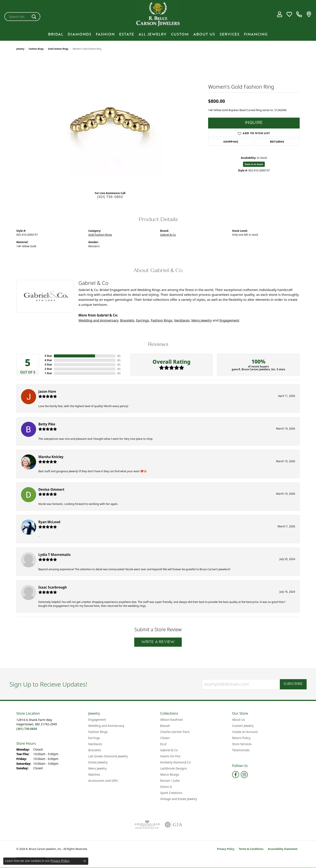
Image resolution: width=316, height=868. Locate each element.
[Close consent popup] (85, 861)
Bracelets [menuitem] (95, 750)
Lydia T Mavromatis (54, 555)
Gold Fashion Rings (58, 49)
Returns (277, 142)
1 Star (48, 373)
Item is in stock (254, 164)
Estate (127, 35)
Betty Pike (47, 424)
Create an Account (245, 732)
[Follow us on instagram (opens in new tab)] (244, 775)
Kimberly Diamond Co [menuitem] (175, 762)
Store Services (242, 744)
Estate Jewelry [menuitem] (98, 762)
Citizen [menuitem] (165, 738)
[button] (279, 14)
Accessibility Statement (283, 849)
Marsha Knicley (51, 457)
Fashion (105, 35)
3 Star (48, 365)
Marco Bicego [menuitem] (170, 774)
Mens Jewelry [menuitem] (97, 768)
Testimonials (241, 750)
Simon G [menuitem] (166, 787)
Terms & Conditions (251, 849)
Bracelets (127, 320)
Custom (180, 35)
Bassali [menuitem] (165, 726)
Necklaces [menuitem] (95, 744)
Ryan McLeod (49, 522)
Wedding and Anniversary (98, 320)
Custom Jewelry (243, 726)
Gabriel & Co (168, 235)
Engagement (229, 320)
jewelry (20, 49)
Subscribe (293, 684)
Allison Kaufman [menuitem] (172, 720)
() (119, 356)
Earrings (142, 320)
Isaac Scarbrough (53, 587)
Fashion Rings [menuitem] (98, 732)
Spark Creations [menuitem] (171, 793)
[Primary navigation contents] (158, 35)
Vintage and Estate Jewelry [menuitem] (179, 799)
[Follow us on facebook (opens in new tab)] (236, 775)
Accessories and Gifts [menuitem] (103, 781)
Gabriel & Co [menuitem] (169, 750)
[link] (299, 14)
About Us (204, 35)
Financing (256, 35)
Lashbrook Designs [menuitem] (173, 768)
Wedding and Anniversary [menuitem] (106, 726)
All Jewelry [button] (153, 35)
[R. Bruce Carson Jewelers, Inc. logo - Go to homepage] (158, 14)
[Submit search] (35, 17)
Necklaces (182, 320)
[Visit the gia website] (173, 825)
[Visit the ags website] (147, 825)
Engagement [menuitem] (97, 720)
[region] (110, 122)
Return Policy (241, 738)
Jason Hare (47, 391)
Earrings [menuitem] (94, 738)
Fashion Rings (36, 49)
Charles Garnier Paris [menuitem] (175, 732)
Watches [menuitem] (94, 774)
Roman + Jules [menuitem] (170, 781)
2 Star (48, 369)
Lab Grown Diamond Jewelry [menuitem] (108, 756)
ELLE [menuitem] (163, 744)
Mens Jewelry (202, 320)
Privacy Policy (226, 849)
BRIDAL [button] (56, 35)
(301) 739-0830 (110, 197)
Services (230, 35)
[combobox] (17, 17)
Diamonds (80, 35)
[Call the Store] (27, 729)
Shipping (231, 142)
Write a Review (158, 642)
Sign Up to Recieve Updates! (48, 684)
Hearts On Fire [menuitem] (170, 756)
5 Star (48, 356)
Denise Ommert (51, 489)
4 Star (48, 360)
